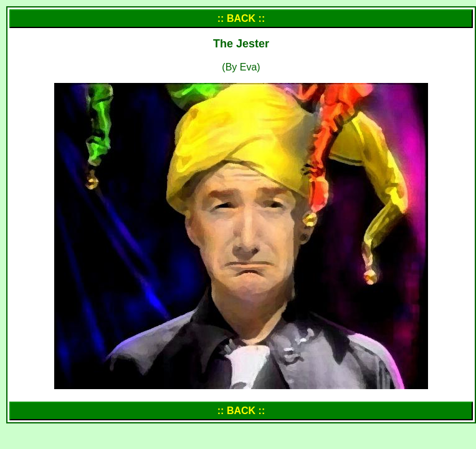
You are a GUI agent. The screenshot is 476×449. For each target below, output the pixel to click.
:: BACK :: (241, 18)
